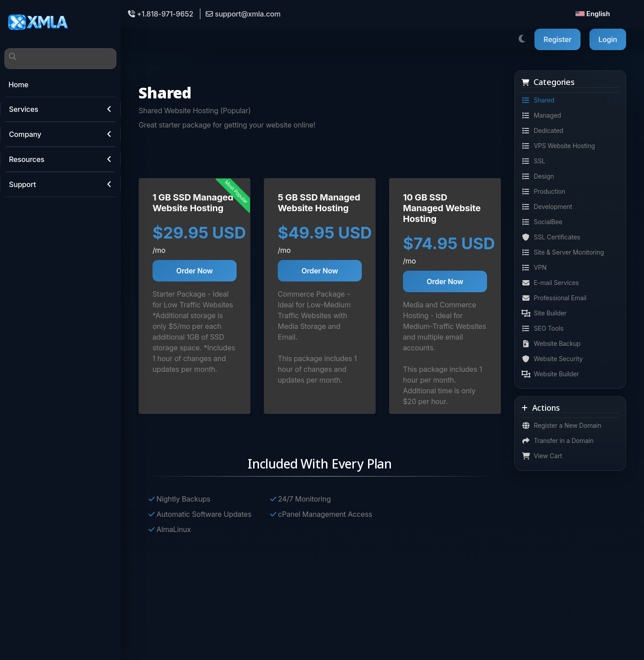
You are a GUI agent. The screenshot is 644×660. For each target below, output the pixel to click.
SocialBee (542, 222)
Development (547, 207)
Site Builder (544, 313)
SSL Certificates (551, 237)
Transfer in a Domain (557, 441)
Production (543, 192)
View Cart (542, 456)
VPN (534, 268)
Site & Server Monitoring (563, 252)
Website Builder (550, 374)
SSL (533, 161)
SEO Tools (542, 328)
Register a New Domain (561, 426)
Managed (541, 115)
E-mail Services (550, 283)
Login (608, 39)
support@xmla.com (243, 14)
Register (557, 39)
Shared (538, 100)
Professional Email (554, 298)
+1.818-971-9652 (161, 14)
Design (538, 176)
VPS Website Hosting (558, 146)
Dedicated (542, 131)
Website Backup (551, 344)
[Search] (60, 59)
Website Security (552, 359)
